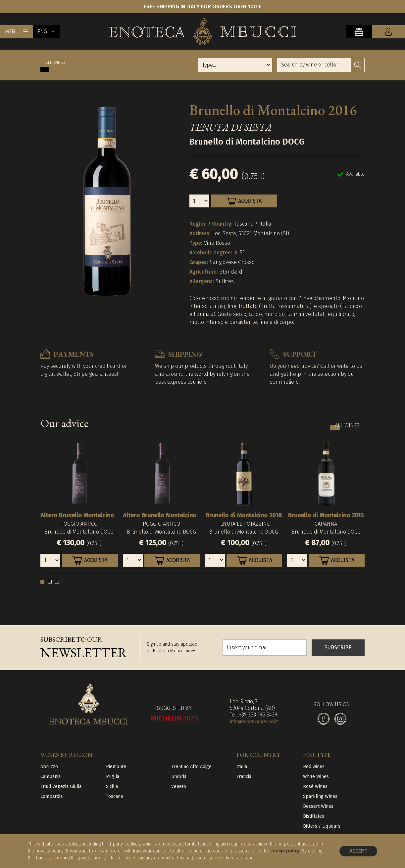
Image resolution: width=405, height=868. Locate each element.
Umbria (179, 777)
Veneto (179, 786)
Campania (51, 777)
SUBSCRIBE (338, 648)
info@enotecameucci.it (254, 722)
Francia (244, 777)
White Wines (316, 777)
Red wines (314, 767)
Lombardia (51, 796)
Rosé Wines (315, 786)
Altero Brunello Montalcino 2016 (84, 515)
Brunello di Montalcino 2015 (326, 515)
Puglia (113, 777)
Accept (358, 851)
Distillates (314, 816)
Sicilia (112, 786)
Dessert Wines (318, 806)
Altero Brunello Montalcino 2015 (166, 515)
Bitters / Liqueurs (322, 826)
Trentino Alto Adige (191, 767)
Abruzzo (49, 767)
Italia (242, 767)
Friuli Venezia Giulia (61, 786)
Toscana (114, 796)
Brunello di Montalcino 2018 (244, 515)
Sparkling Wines (320, 796)
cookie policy (285, 851)
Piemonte (116, 767)
